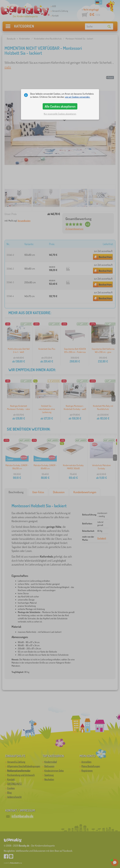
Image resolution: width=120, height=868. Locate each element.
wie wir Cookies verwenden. (78, 97)
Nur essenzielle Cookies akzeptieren (60, 114)
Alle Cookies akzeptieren (60, 106)
